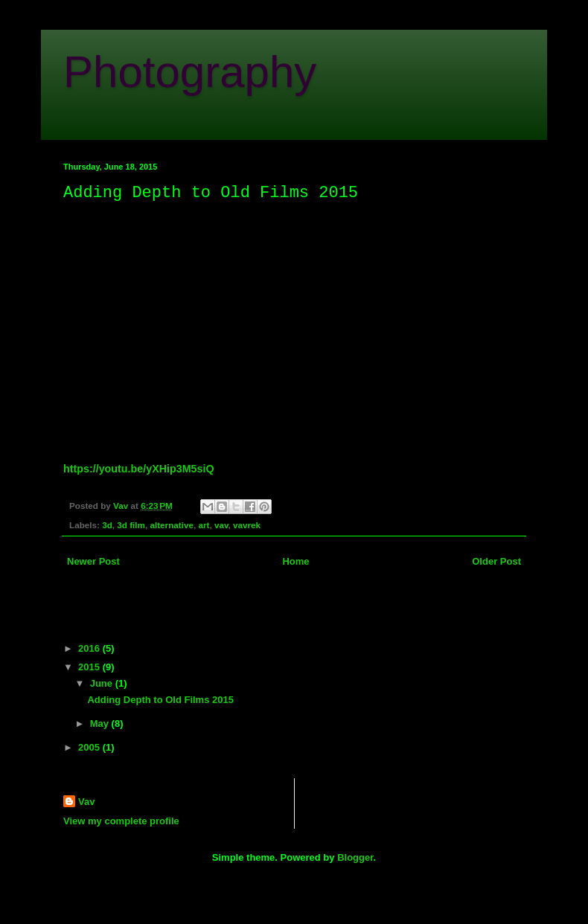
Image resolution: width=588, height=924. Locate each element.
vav (221, 525)
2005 (90, 747)
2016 (90, 648)
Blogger (355, 857)
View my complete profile (121, 821)
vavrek (247, 525)
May (101, 724)
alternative (171, 525)
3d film (131, 525)
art (204, 525)
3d (107, 525)
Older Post (496, 561)
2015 (90, 667)
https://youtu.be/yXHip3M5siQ (139, 469)
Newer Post (93, 561)
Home (295, 561)
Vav (86, 802)
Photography (190, 72)
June (103, 683)
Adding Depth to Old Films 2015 (160, 700)
